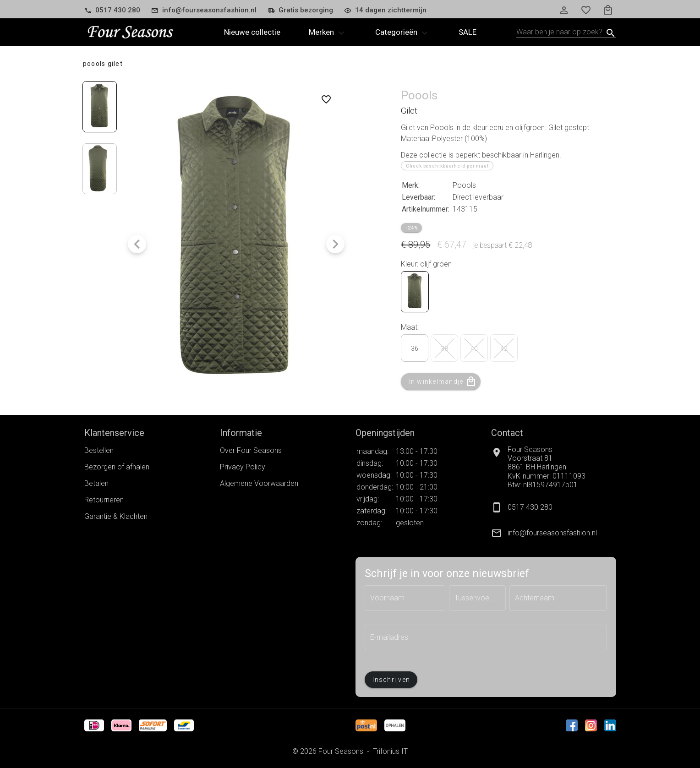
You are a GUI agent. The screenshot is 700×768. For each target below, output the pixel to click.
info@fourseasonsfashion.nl (552, 533)
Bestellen (99, 450)
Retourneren (104, 500)
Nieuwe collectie (252, 32)
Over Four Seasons (251, 450)
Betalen (96, 483)
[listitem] (553, 533)
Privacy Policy (243, 467)
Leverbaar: (418, 197)
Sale (468, 32)
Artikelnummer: (426, 209)
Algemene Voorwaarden (259, 483)
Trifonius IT (390, 751)
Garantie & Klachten (116, 516)
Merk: (411, 185)
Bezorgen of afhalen (117, 467)
